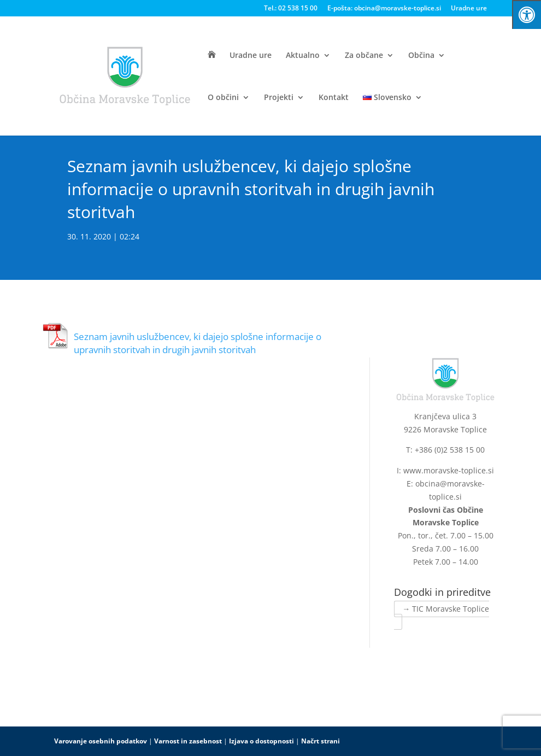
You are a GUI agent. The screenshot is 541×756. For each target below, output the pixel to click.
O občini (223, 98)
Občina (421, 56)
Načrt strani (321, 741)
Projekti (279, 98)
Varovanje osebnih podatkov (101, 741)
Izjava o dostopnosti (261, 741)
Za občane (364, 56)
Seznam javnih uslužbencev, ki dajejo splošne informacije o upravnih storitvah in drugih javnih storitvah (198, 343)
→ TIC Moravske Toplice (446, 609)
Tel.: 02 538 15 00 (291, 9)
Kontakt (334, 98)
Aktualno (303, 56)
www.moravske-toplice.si (449, 470)
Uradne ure (469, 9)
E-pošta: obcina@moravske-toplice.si (384, 9)
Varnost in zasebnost (188, 741)
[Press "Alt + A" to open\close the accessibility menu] (527, 14)
